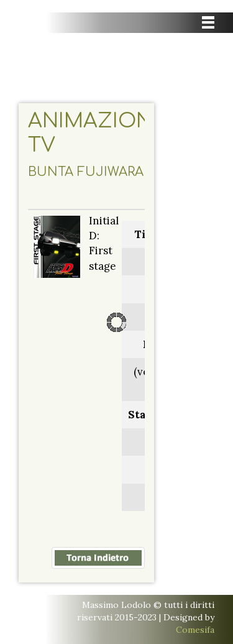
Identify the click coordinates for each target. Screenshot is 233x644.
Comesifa (195, 630)
